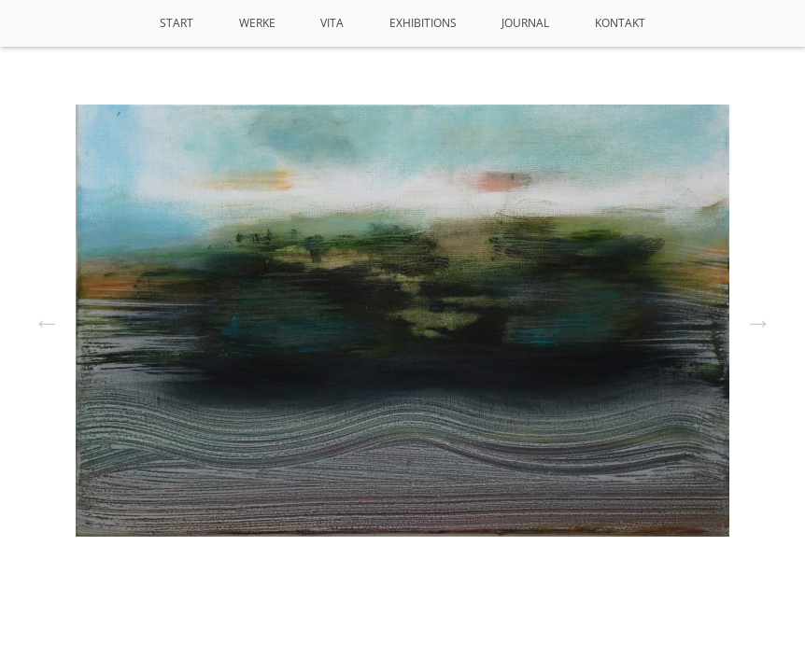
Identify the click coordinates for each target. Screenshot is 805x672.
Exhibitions (423, 23)
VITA (332, 23)
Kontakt (620, 23)
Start (177, 23)
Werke (257, 23)
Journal (525, 23)
